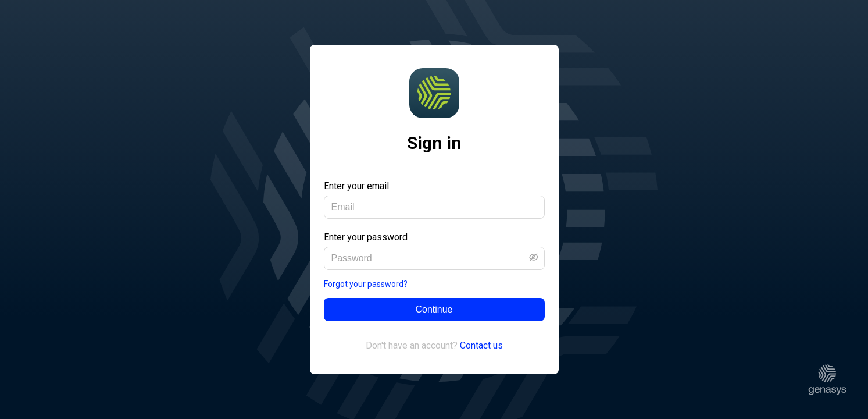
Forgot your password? (366, 284)
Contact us (481, 345)
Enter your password (366, 237)
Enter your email (356, 186)
